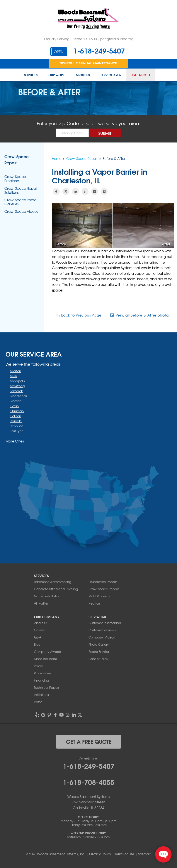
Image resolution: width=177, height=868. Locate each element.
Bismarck (16, 391)
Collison (15, 416)
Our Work (57, 75)
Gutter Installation (47, 596)
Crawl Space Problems (15, 179)
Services (31, 75)
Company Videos (102, 637)
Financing (41, 680)
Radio (38, 666)
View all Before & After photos (140, 315)
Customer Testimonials (105, 623)
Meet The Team (45, 659)
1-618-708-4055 (89, 782)
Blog (37, 644)
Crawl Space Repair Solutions (21, 190)
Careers (40, 630)
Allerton (15, 371)
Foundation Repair (103, 582)
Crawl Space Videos (21, 211)
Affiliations (41, 695)
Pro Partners (43, 673)
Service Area (111, 75)
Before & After (99, 652)
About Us (83, 75)
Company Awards (48, 652)
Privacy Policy (100, 854)
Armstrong (17, 386)
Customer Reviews (102, 630)
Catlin (14, 406)
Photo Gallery (99, 644)
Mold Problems (99, 596)
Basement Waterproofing (53, 582)
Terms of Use (125, 854)
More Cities (15, 441)
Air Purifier (41, 603)
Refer (38, 702)
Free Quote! (141, 75)
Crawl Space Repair (17, 159)
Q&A (38, 637)
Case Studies (98, 659)
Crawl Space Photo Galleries (20, 202)
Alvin (13, 376)
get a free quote (89, 741)
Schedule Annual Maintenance (88, 63)
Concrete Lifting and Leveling (56, 589)
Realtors (94, 603)
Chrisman (17, 411)
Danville (16, 421)
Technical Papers (47, 687)
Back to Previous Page (79, 315)
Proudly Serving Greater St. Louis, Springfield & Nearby (88, 39)
